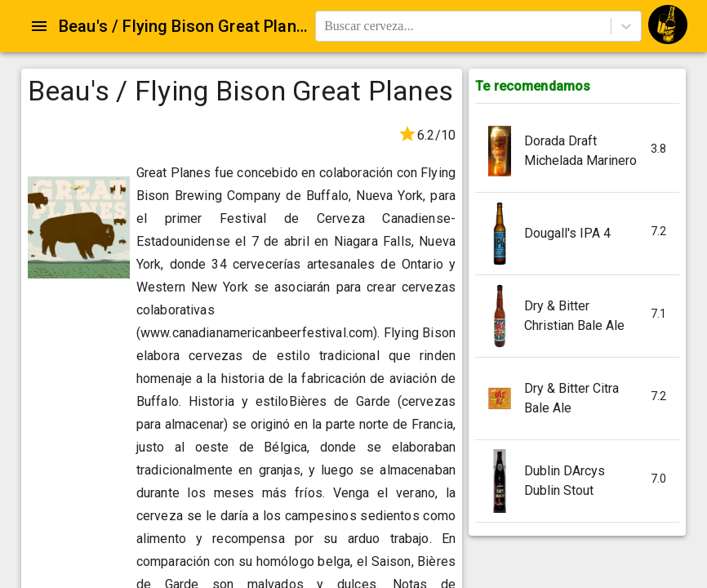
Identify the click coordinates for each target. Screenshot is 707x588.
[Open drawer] (39, 26)
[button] (577, 151)
